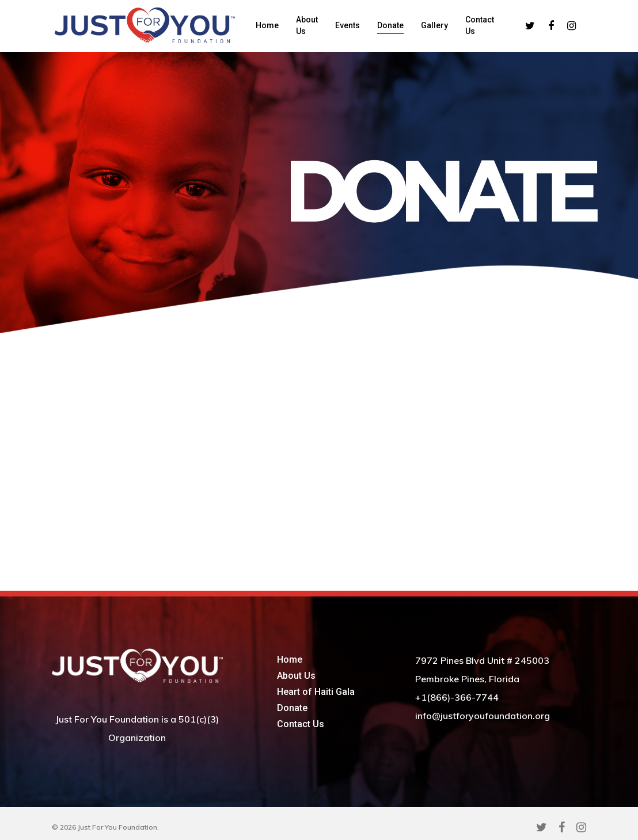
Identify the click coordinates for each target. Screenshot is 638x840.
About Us (307, 25)
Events (348, 25)
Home (267, 25)
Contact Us (480, 25)
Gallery (434, 25)
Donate (390, 25)
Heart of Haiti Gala (316, 692)
